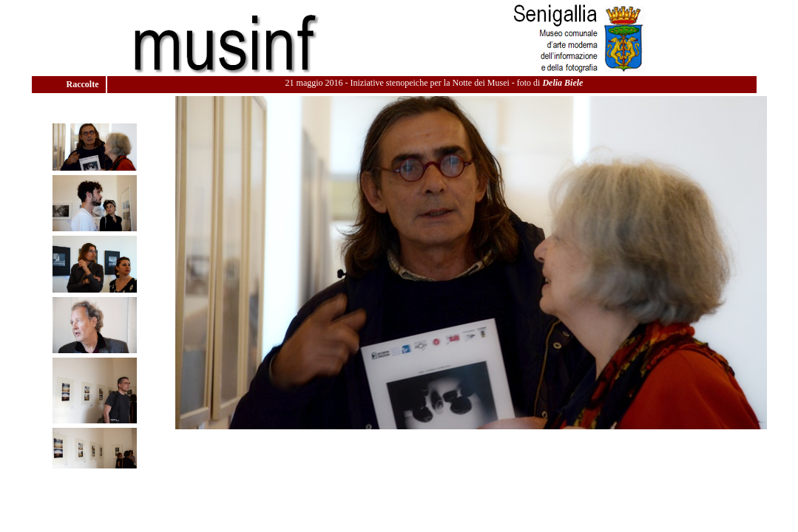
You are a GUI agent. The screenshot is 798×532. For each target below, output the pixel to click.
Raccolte (84, 84)
